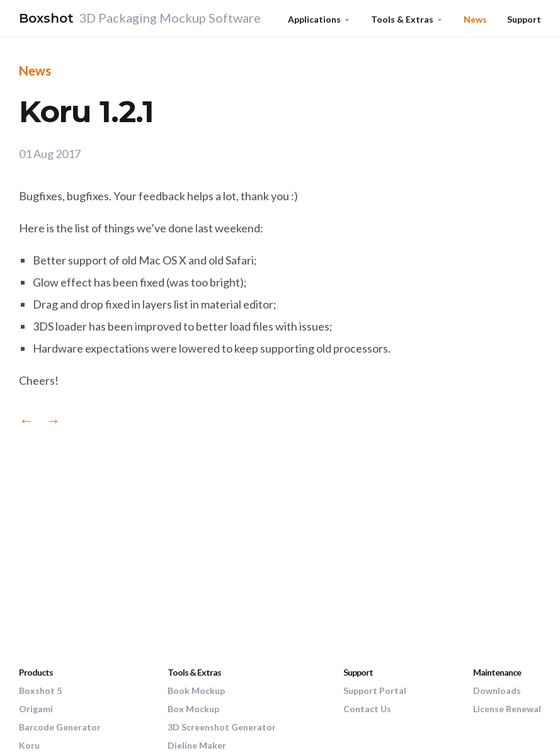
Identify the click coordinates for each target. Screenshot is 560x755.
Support (524, 19)
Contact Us (367, 709)
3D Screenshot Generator (222, 727)
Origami (36, 709)
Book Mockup (196, 690)
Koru (29, 745)
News (475, 19)
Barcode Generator (60, 727)
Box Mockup (193, 709)
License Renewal (507, 709)
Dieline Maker (197, 745)
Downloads (497, 690)
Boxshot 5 (40, 690)
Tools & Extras (402, 19)
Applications (314, 19)
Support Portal (375, 690)
